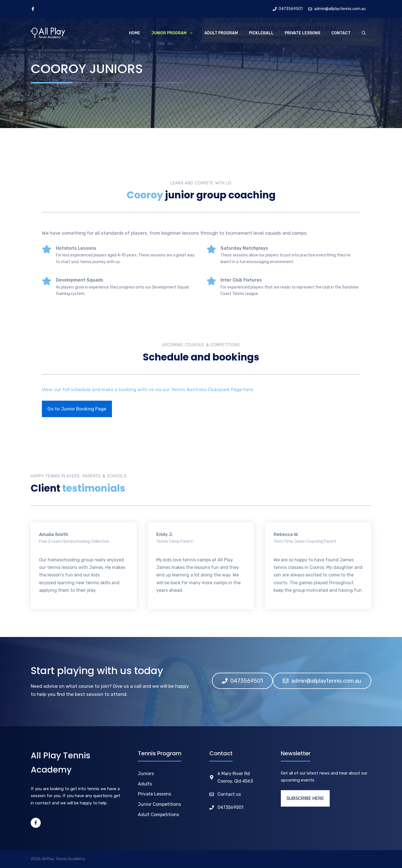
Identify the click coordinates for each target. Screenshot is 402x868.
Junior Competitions (159, 804)
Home (135, 33)
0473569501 (230, 807)
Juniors (146, 774)
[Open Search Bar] (364, 33)
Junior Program (175, 33)
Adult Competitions (158, 815)
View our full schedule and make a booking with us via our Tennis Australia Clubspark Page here (148, 389)
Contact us (229, 794)
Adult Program (221, 33)
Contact (341, 33)
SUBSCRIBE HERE (305, 798)
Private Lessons (302, 33)
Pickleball (261, 33)
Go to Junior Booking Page (77, 409)
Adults (145, 784)
